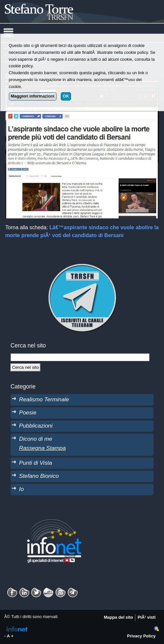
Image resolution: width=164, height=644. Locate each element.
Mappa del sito (118, 617)
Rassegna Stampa (42, 448)
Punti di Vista (35, 463)
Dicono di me (36, 439)
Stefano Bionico (39, 476)
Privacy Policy (141, 636)
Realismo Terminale (44, 399)
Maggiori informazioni (33, 96)
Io (21, 489)
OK (66, 96)
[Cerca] (25, 367)
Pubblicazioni (36, 426)
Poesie (28, 412)
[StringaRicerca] (80, 357)
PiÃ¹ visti (147, 617)
